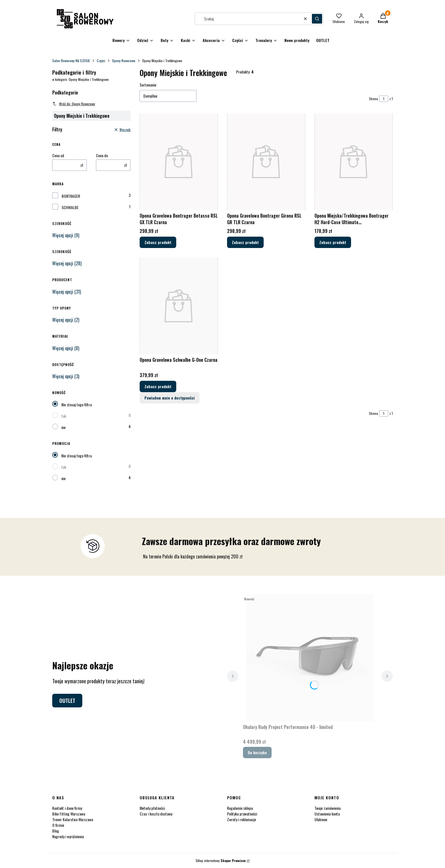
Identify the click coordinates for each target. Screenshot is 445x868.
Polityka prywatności (242, 814)
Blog (56, 831)
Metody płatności (152, 808)
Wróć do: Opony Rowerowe (74, 104)
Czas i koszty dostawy (156, 814)
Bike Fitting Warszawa (69, 814)
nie (63, 427)
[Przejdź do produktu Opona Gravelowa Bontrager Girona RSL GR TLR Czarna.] (266, 162)
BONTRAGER (71, 196)
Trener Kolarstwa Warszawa (73, 819)
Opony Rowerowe (124, 61)
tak (64, 416)
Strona (373, 99)
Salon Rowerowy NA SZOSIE (71, 61)
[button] (317, 19)
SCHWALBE (70, 207)
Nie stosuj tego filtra (76, 404)
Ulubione (321, 819)
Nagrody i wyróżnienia (68, 836)
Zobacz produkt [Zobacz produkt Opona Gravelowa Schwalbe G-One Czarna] (158, 386)
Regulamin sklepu (240, 808)
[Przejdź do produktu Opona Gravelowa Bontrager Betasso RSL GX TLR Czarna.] (179, 162)
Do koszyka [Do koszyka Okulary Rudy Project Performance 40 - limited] (257, 752)
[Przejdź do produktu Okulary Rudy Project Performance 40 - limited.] (310, 658)
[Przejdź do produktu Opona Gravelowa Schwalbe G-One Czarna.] (179, 306)
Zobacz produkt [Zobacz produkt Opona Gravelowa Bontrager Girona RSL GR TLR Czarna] (245, 242)
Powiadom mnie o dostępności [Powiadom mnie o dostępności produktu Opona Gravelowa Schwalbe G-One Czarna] (170, 398)
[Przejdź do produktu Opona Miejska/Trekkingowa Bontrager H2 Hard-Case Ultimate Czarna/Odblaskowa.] (354, 162)
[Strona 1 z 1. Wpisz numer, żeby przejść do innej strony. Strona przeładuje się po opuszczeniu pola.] (384, 99)
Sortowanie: (148, 85)
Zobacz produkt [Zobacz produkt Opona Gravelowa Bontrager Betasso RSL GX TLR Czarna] (158, 242)
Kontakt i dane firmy (67, 808)
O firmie (58, 825)
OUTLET (67, 701)
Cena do (102, 155)
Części (101, 61)
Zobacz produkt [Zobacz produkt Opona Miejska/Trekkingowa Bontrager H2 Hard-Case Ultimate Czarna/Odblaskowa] (333, 242)
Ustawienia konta (327, 814)
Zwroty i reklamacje (242, 819)
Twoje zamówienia (328, 808)
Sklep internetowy (221, 860)
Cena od (58, 155)
